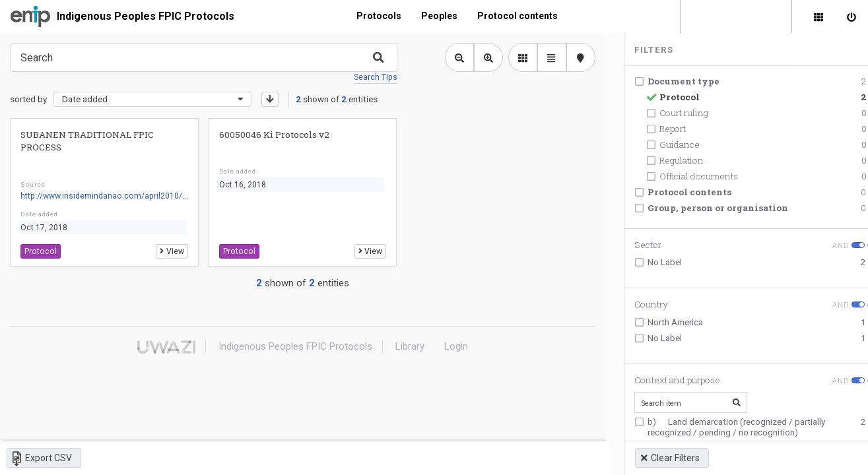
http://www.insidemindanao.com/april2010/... (104, 196)
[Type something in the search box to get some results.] (203, 57)
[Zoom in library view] (487, 57)
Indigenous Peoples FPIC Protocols (146, 16)
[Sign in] (851, 16)
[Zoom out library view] (458, 57)
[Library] (818, 16)
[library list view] (521, 57)
